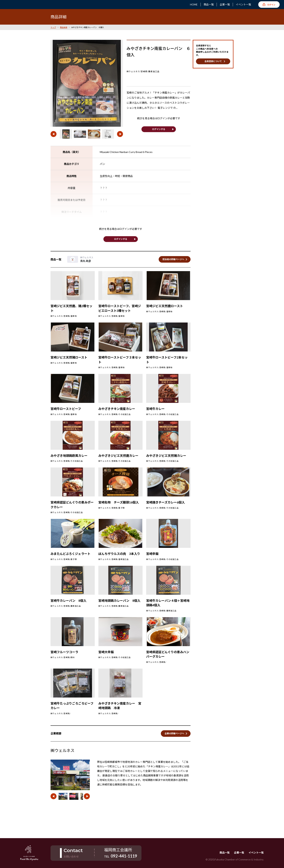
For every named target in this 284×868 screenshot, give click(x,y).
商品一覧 (209, 5)
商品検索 (64, 27)
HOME (194, 5)
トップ (53, 27)
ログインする (159, 129)
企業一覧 (225, 5)
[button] (54, 134)
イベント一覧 (243, 5)
